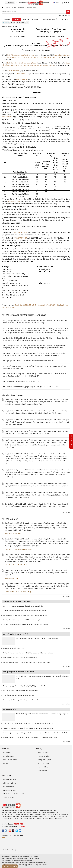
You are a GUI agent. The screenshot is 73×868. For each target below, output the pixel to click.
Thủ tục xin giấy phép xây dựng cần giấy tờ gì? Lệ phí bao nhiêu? (24, 686)
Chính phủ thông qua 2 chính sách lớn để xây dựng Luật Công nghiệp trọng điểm (42, 714)
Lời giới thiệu (7, 753)
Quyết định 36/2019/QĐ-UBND (48, 305)
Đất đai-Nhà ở (19, 592)
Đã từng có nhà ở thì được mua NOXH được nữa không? (21, 620)
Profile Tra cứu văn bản (10, 760)
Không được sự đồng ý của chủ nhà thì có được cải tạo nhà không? (25, 611)
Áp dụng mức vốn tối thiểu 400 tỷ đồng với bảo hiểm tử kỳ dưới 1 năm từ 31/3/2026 (30, 737)
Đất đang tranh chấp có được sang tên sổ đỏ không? (20, 658)
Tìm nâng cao (65, 16)
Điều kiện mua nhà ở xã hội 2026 (13, 648)
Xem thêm (66, 512)
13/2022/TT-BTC (22, 79)
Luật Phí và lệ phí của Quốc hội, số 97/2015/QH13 (23, 381)
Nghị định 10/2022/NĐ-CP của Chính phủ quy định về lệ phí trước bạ (30, 361)
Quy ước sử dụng (9, 787)
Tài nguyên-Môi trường (12, 578)
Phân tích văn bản (43, 756)
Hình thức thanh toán (10, 783)
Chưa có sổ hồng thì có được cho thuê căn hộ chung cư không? (23, 606)
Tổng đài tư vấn (42, 771)
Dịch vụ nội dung (43, 767)
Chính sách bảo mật (10, 790)
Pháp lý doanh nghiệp (44, 760)
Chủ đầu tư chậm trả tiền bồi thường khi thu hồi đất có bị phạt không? (25, 625)
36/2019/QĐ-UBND (21, 233)
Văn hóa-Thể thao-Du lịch (21, 565)
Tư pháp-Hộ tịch (18, 549)
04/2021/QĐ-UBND (14, 201)
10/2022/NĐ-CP (22, 74)
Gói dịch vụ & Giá (44, 2)
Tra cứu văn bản (43, 753)
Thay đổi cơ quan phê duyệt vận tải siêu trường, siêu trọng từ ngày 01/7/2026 (28, 728)
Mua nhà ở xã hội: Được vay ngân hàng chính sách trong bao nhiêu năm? (27, 662)
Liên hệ (6, 763)
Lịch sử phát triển (9, 756)
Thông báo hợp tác (9, 797)
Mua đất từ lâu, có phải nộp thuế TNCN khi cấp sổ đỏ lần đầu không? (25, 615)
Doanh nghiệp (17, 534)
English (56, 2)
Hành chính (9, 534)
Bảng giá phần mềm (10, 779)
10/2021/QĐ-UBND (20, 238)
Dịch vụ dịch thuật (43, 763)
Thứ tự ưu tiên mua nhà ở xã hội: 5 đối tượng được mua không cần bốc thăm (28, 653)
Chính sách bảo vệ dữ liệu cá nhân (14, 794)
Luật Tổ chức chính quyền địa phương (21, 55)
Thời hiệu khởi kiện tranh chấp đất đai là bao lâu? (19, 695)
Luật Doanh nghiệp (20, 865)
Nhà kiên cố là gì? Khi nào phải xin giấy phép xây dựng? (21, 691)
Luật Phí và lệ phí (13, 71)
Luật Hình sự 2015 (41, 865)
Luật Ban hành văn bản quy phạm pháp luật (23, 63)
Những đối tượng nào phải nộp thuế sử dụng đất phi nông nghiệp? (38, 638)
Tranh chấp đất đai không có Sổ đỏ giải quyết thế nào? (20, 700)
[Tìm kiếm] (68, 12)
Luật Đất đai (31, 865)
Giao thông (28, 592)
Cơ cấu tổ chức (10, 592)
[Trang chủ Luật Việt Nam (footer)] (36, 805)
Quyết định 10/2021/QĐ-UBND (26, 305)
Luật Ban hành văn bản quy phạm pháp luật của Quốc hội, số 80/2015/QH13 (32, 387)
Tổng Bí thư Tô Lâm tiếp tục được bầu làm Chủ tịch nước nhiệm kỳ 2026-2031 (28, 724)
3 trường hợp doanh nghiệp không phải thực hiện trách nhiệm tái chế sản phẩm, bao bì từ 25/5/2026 (35, 733)
